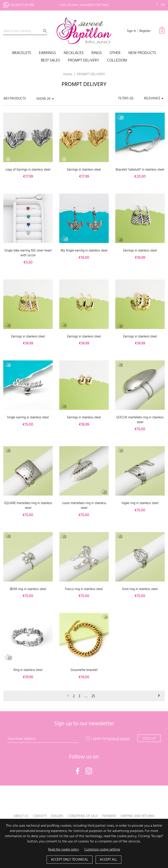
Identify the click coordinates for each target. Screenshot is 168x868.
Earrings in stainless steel (84, 170)
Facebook (78, 775)
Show (41, 99)
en (163, 5)
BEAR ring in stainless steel (28, 594)
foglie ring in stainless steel (140, 508)
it (157, 5)
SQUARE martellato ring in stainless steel (28, 510)
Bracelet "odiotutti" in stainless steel (140, 172)
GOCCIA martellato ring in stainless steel (140, 425)
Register (144, 31)
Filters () (123, 99)
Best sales (50, 61)
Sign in (130, 31)
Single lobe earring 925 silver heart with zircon (28, 258)
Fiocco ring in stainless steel (84, 594)
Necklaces (74, 53)
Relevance (153, 99)
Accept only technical (69, 859)
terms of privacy (119, 744)
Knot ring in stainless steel (140, 594)
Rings (97, 53)
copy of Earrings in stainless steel (28, 170)
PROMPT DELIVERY (83, 61)
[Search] (25, 31)
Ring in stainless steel (28, 675)
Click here (102, 5)
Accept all (110, 859)
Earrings (47, 53)
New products (142, 53)
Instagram (89, 775)
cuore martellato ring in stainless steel (84, 510)
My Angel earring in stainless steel (84, 258)
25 (94, 701)
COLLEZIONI (117, 61)
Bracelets (22, 53)
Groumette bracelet (84, 675)
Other (115, 53)
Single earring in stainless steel (28, 422)
